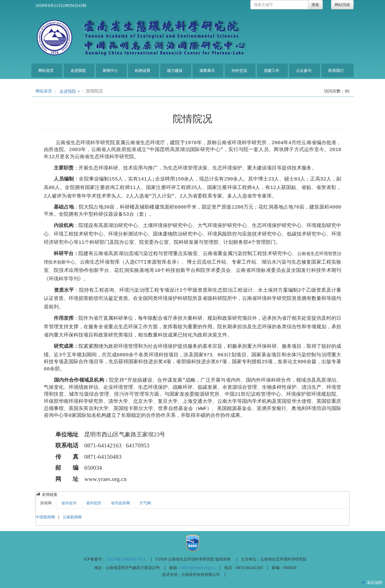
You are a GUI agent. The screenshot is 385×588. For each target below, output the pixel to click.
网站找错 (342, 5)
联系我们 (336, 70)
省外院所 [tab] (94, 503)
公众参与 (304, 70)
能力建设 (175, 70)
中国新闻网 (46, 517)
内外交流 (239, 70)
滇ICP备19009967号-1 (126, 559)
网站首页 (46, 70)
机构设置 (143, 70)
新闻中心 (110, 70)
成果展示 (207, 70)
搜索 (315, 5)
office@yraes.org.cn (198, 568)
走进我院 (78, 70)
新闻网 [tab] (46, 503)
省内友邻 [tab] (69, 503)
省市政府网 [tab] (120, 503)
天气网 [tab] (145, 503)
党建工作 (272, 70)
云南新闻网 (72, 517)
